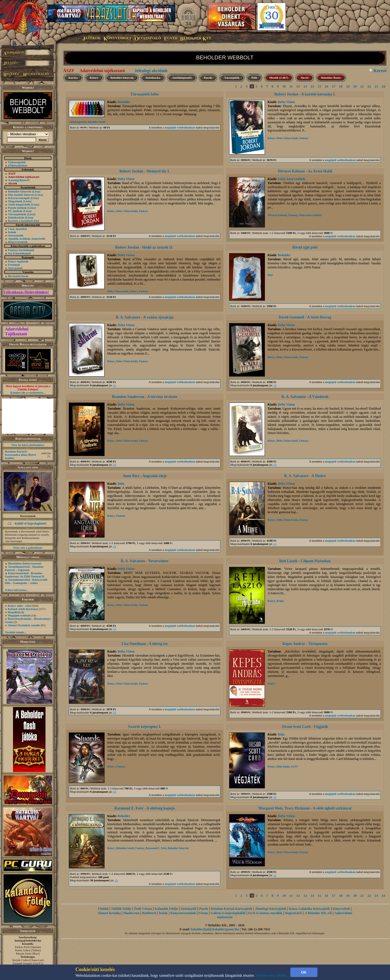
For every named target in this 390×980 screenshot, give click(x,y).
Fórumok (14, 265)
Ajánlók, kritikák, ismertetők (27, 239)
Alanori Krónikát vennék (24, 625)
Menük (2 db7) (279, 78)
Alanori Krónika (109, 913)
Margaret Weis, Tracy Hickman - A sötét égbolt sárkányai (305, 808)
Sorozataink (16, 235)
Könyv (94, 78)
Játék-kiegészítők (19, 204)
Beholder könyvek (20, 191)
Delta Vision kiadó (287, 138)
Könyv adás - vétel (19, 606)
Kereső (380, 71)
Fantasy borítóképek (21, 250)
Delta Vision (286, 102)
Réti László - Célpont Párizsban (305, 561)
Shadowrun (131, 913)
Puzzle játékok (17, 208)
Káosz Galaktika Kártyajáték (309, 909)
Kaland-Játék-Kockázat (23, 609)
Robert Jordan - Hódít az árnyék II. (145, 247)
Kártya (73, 78)
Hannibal (14, 612)
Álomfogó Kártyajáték (271, 909)
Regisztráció (293, 913)
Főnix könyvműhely (292, 179)
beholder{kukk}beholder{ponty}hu (215, 929)
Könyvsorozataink (183, 913)
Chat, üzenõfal (17, 229)
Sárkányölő (189, 909)
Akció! (305, 78)
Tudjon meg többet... (272, 976)
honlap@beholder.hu (28, 940)
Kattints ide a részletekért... (28, 393)
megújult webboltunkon (180, 127)
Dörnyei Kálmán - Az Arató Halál (305, 171)
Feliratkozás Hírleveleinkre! (26, 292)
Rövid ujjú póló (305, 247)
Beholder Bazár (331, 78)
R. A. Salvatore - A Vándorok (305, 397)
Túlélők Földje (121, 909)
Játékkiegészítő (182, 78)
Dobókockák (16, 217)
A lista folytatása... (17, 590)
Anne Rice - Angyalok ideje (145, 476)
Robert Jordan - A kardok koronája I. (305, 94)
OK (304, 972)
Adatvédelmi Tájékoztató (17, 331)
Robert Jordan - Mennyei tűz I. (145, 171)
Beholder (124, 102)
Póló (254, 78)
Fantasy (304, 138)
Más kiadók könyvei (21, 195)
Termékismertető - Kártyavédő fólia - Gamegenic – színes (26, 581)
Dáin (121, 484)
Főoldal (103, 909)
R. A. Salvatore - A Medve (305, 476)
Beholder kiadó (97, 122)
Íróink (12, 232)
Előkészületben (18, 165)
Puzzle (208, 78)
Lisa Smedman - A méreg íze (145, 644)
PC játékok (15, 211)
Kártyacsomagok (19, 198)
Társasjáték (232, 78)
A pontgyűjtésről (19, 180)
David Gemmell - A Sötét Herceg (305, 317)
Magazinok (15, 201)
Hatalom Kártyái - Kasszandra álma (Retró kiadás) (20, 455)
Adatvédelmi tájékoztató (102, 71)
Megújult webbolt (19, 615)
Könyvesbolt (341, 909)
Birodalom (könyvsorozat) (25, 563)
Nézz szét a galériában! (28, 548)
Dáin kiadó (283, 767)
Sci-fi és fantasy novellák (265, 913)
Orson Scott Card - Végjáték (305, 727)
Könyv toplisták (18, 261)
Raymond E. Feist (156, 848)
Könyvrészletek (18, 242)
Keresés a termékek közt (24, 221)
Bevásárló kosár (18, 276)
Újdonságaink (17, 162)
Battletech (149, 913)
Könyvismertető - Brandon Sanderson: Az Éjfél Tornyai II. (25, 575)
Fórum (203, 913)
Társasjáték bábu (145, 94)
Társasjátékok (17, 214)
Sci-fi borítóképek (19, 253)
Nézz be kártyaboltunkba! (28, 445)
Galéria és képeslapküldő (228, 913)
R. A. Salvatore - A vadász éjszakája (145, 317)
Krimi (280, 601)
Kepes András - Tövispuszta (305, 644)
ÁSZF (69, 71)
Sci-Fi (294, 767)
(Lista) (36, 191)
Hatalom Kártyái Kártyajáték (231, 909)
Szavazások (15, 268)
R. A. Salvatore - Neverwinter (145, 561)
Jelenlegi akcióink (151, 71)
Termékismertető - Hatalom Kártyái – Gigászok (24, 568)
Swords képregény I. (145, 727)
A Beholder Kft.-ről (318, 913)
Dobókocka (153, 78)
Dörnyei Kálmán (277, 215)
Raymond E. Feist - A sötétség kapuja (145, 808)
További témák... (15, 632)
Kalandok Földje (166, 909)
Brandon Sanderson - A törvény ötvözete (145, 397)
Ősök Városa (143, 909)
